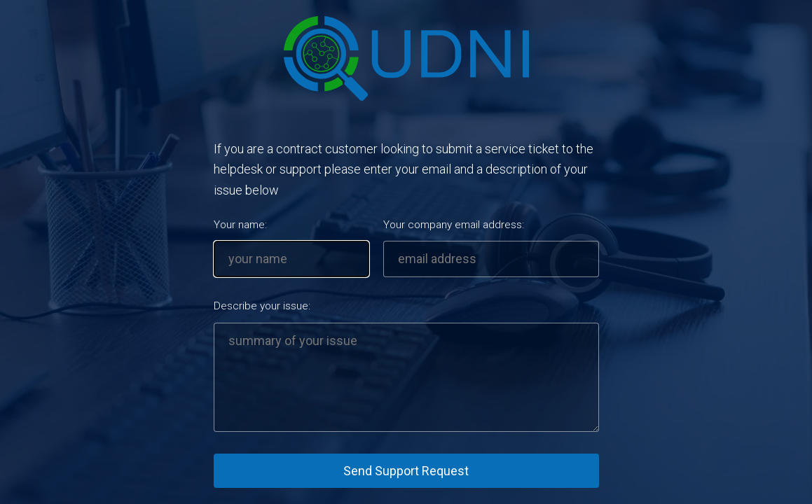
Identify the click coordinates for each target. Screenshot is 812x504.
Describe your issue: (262, 306)
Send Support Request (406, 471)
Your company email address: (454, 225)
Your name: (240, 225)
